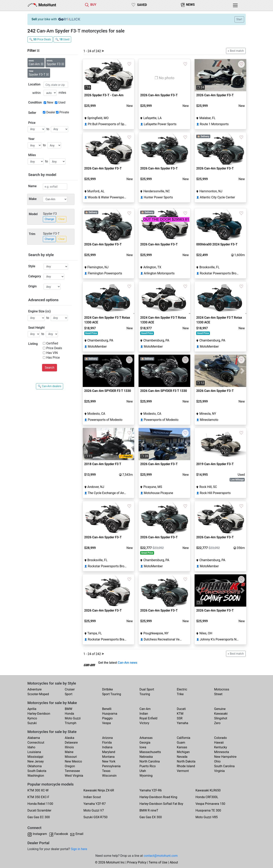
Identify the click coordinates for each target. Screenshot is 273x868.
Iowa (143, 747)
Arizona (108, 738)
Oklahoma (35, 766)
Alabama (34, 738)
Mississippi (35, 757)
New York (109, 761)
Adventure (35, 689)
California (184, 738)
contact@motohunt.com (161, 856)
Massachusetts (150, 752)
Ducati (181, 709)
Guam (181, 743)
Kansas (182, 747)
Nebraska (146, 757)
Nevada (182, 757)
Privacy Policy (137, 862)
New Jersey (36, 761)
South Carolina (224, 766)
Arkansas (146, 738)
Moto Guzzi (73, 718)
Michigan (183, 752)
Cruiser (70, 689)
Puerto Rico (148, 766)
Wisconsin (109, 776)
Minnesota (222, 752)
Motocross (222, 689)
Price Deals (54, 348)
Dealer (51, 112)
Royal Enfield (148, 718)
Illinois (69, 747)
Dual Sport (147, 689)
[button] (87, 75)
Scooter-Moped (38, 694)
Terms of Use (158, 862)
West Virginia (74, 776)
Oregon (70, 766)
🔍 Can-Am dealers (50, 386)
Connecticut (36, 743)
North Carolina (150, 761)
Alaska (70, 738)
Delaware (71, 743)
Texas (106, 771)
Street (218, 694)
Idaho (31, 747)
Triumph (71, 723)
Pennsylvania (111, 766)
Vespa (107, 723)
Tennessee (72, 771)
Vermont (183, 771)
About (174, 862)
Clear (62, 219)
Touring (145, 694)
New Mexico (74, 761)
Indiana (107, 747)
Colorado (221, 738)
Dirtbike (108, 689)
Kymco (32, 718)
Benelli (107, 709)
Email (79, 834)
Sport (69, 694)
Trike (180, 694)
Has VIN (52, 353)
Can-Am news (127, 663)
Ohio (217, 761)
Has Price (53, 358)
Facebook (61, 834)
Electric (182, 689)
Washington (36, 776)
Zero (217, 723)
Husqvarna (110, 714)
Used (62, 102)
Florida (107, 743)
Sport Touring (112, 694)
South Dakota (37, 771)
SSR (180, 718)
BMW (69, 709)
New (50, 102)
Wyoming (146, 776)
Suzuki (32, 723)
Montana (108, 757)
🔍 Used (62, 39)
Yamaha (183, 723)
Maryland (109, 752)
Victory (144, 723)
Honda (69, 714)
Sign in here (79, 849)
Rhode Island (186, 766)
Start (239, 19)
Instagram (40, 834)
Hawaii (219, 743)
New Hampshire (225, 757)
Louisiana (34, 752)
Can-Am (145, 709)
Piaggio (108, 718)
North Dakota (186, 761)
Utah (143, 771)
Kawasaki (221, 714)
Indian (144, 714)
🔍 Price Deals (40, 39)
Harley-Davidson (39, 714)
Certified (52, 343)
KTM (180, 714)
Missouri (71, 757)
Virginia (220, 771)
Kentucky (221, 747)
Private (64, 112)
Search (49, 368)
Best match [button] (236, 51)
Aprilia (32, 709)
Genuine (220, 709)
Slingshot (221, 718)
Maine (69, 752)
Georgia (145, 743)
